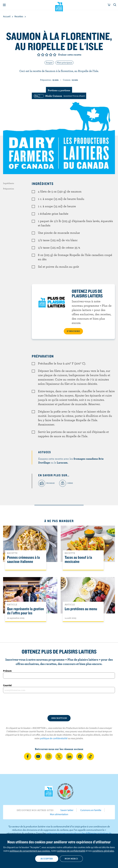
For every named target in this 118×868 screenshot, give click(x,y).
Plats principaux (64, 63)
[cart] (109, 5)
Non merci (71, 859)
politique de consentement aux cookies (30, 851)
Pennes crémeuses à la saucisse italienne (23, 560)
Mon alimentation (59, 814)
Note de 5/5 (55, 55)
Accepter (47, 859)
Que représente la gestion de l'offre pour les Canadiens (26, 613)
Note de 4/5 (51, 55)
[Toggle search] (115, 5)
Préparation (9, 189)
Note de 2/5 (43, 55)
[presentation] (59, 704)
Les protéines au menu (81, 609)
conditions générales (103, 851)
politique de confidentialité (54, 738)
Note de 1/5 (39, 55)
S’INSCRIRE (73, 331)
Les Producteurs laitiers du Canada (59, 6)
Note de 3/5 (47, 55)
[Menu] (4, 5)
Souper (49, 63)
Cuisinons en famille (91, 810)
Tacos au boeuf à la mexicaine (78, 560)
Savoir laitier (67, 810)
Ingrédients (9, 183)
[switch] (59, 96)
